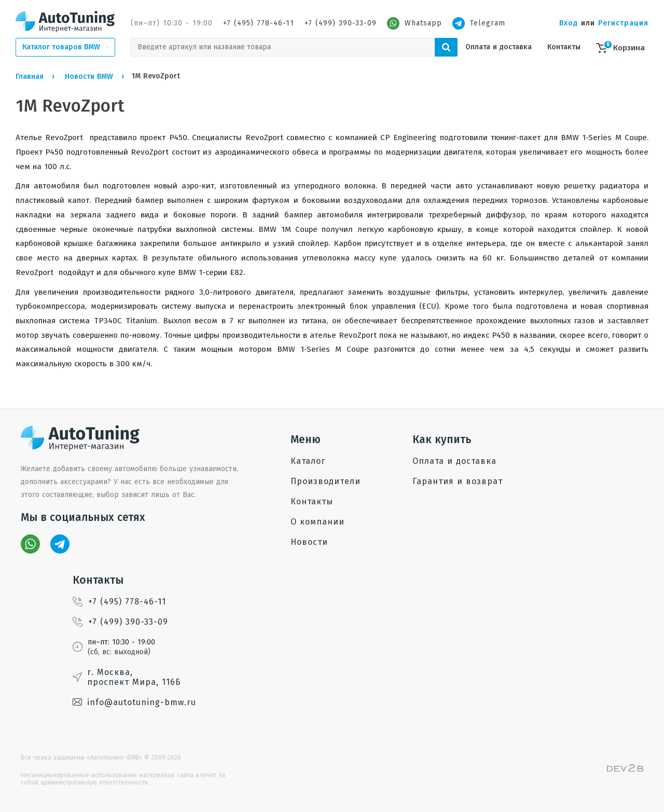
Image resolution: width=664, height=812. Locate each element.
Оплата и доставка (499, 47)
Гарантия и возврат (458, 481)
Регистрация (623, 23)
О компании (317, 522)
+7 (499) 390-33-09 (341, 23)
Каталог (308, 461)
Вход (569, 23)
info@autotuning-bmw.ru (134, 702)
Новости (309, 542)
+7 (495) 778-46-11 (259, 23)
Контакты (564, 47)
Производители (326, 481)
